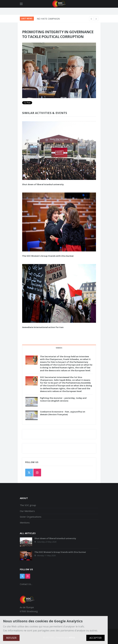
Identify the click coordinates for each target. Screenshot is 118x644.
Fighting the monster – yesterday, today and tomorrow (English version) (63, 399)
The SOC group (28, 505)
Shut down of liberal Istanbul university (43, 184)
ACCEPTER (95, 638)
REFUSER (11, 638)
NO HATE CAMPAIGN (48, 19)
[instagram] (37, 473)
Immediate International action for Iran (43, 327)
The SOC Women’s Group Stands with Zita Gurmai (48, 256)
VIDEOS (59, 348)
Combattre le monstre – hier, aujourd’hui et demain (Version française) (63, 413)
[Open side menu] (21, 4)
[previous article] (96, 19)
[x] (22, 576)
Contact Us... (26, 584)
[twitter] (29, 473)
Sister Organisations (31, 517)
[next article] (91, 19)
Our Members (27, 511)
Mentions (25, 523)
